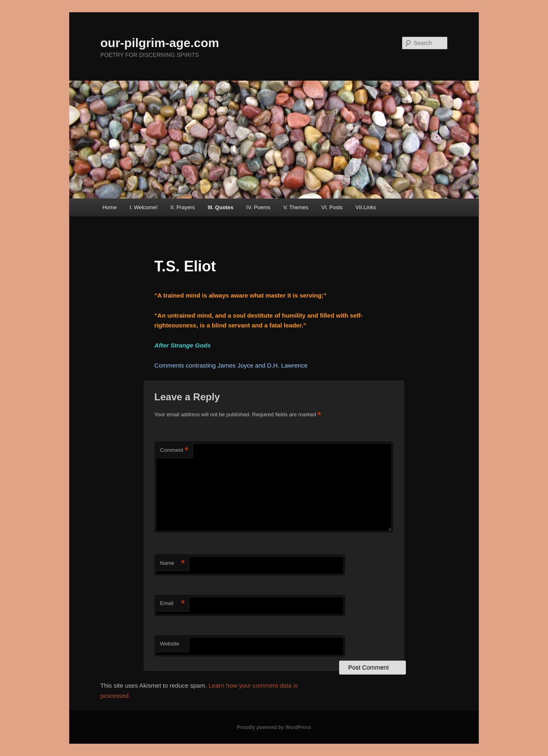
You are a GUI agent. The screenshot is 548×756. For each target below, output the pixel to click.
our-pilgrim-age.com (160, 43)
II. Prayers (182, 207)
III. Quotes (221, 207)
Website (170, 644)
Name (172, 563)
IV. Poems (258, 207)
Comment (174, 450)
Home (110, 207)
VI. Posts (332, 207)
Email (172, 604)
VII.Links (366, 207)
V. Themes (296, 207)
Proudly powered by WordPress (274, 727)
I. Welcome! (143, 207)
